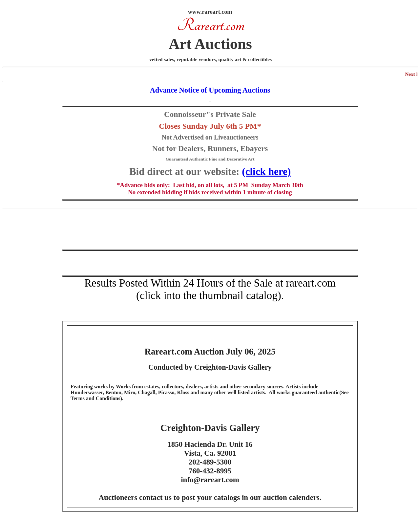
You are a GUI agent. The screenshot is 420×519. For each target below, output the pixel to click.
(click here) (266, 172)
